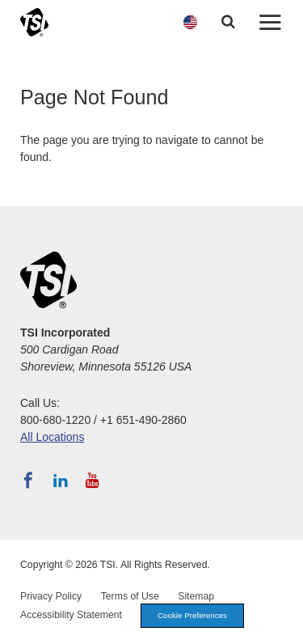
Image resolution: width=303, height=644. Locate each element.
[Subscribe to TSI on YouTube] (93, 481)
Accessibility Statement (71, 615)
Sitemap (196, 596)
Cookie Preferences (192, 615)
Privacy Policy (51, 596)
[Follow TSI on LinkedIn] (61, 481)
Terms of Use (130, 596)
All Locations (52, 437)
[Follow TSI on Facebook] (28, 481)
